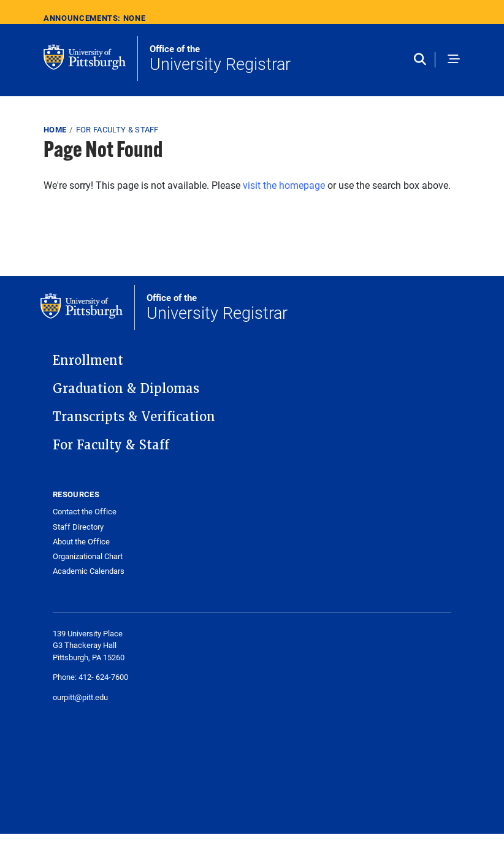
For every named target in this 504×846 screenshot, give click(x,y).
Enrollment (88, 360)
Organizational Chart (88, 556)
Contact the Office (85, 512)
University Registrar (220, 59)
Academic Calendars (89, 571)
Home (55, 129)
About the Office (81, 542)
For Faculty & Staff (117, 129)
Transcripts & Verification (134, 417)
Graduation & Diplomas (126, 389)
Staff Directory (78, 527)
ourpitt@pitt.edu (80, 697)
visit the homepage (284, 185)
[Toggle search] (423, 60)
